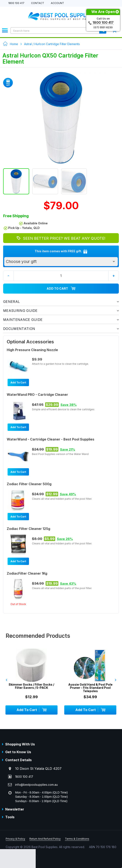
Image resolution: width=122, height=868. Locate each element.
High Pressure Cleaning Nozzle (32, 350)
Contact (38, 3)
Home (14, 44)
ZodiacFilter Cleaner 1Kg (27, 573)
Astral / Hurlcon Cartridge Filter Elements (52, 44)
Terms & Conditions (77, 839)
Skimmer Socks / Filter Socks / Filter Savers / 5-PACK (31, 686)
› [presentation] (115, 680)
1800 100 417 (16, 3)
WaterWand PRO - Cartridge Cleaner (37, 395)
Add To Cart (61, 289)
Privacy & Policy (15, 839)
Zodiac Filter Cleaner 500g (29, 484)
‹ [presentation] (7, 680)
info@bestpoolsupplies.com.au (36, 785)
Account (57, 3)
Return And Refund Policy (45, 839)
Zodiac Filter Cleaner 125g (28, 529)
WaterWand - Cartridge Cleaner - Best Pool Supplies (51, 439)
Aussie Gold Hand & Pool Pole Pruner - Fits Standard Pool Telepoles (90, 688)
